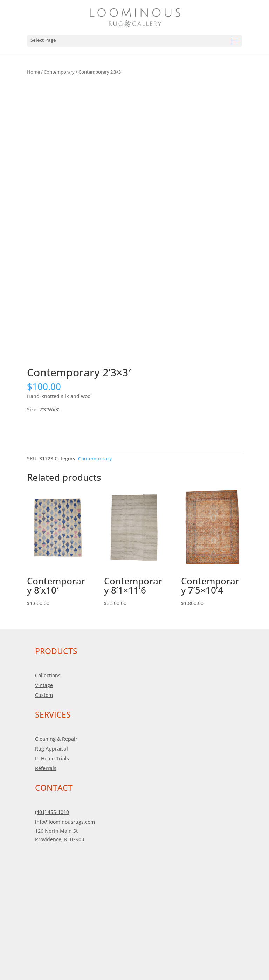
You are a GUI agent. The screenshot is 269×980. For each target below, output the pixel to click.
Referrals (46, 768)
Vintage (44, 685)
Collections (48, 675)
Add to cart (52, 430)
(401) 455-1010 (52, 812)
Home (33, 72)
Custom (44, 695)
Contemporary (59, 72)
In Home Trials (52, 758)
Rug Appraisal (51, 749)
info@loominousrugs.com (65, 822)
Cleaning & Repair (56, 739)
